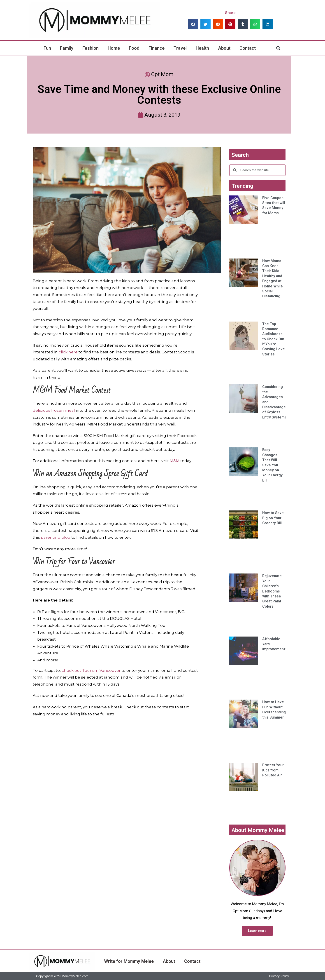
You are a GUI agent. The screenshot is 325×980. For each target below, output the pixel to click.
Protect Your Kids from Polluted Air (273, 770)
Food (134, 48)
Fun (47, 48)
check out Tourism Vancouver (91, 670)
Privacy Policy (279, 976)
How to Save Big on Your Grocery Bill (273, 518)
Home (114, 48)
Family (67, 48)
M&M (175, 461)
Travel (180, 48)
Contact (248, 48)
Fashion (91, 48)
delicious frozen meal (54, 410)
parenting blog (56, 537)
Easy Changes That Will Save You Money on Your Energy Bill (272, 465)
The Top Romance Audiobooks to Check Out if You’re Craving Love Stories (274, 339)
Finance (157, 48)
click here (68, 352)
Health (202, 48)
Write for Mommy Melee (129, 961)
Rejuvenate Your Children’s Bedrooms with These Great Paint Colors (272, 591)
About (224, 48)
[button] (193, 24)
